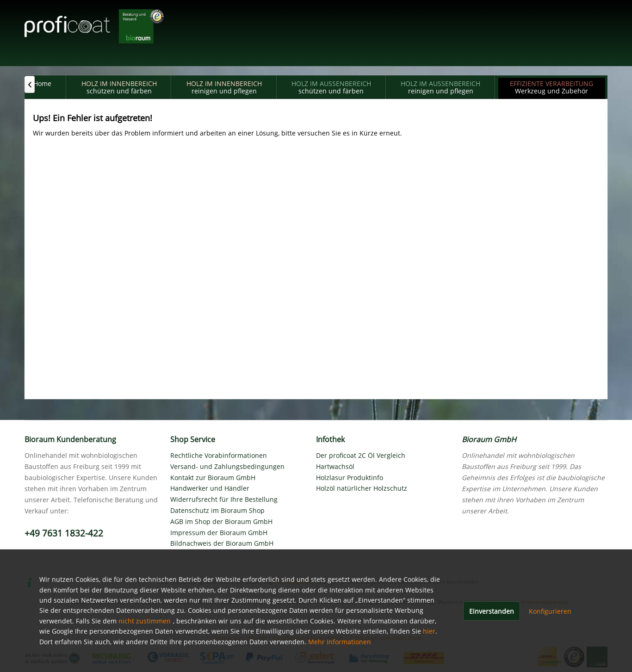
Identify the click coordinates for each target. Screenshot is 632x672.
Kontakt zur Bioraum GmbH (213, 478)
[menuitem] (42, 87)
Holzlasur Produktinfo (350, 478)
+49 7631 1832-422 (64, 533)
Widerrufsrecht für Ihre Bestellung (224, 499)
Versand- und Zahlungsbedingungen (227, 466)
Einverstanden (492, 611)
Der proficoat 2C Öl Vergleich (361, 455)
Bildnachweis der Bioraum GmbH (222, 543)
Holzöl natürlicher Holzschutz (362, 488)
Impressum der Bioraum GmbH (219, 533)
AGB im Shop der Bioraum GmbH (221, 521)
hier (429, 631)
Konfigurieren (550, 611)
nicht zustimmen (145, 621)
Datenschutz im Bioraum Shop (217, 510)
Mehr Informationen (340, 642)
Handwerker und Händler (210, 488)
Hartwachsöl (335, 466)
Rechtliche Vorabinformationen (219, 455)
